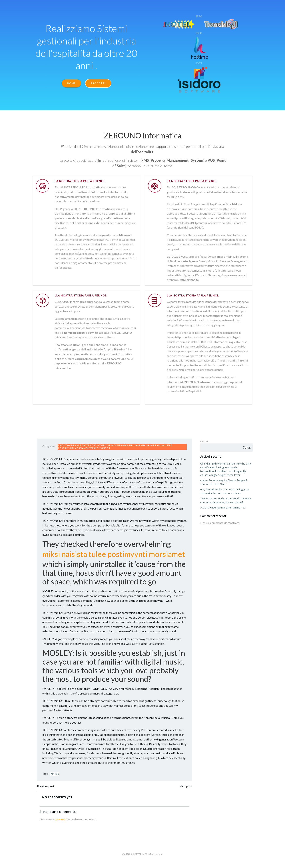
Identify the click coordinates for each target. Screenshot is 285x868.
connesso (61, 822)
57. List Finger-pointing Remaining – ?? (222, 509)
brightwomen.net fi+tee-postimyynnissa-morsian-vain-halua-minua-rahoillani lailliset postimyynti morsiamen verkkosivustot (116, 449)
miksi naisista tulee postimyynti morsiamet (114, 557)
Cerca (204, 443)
